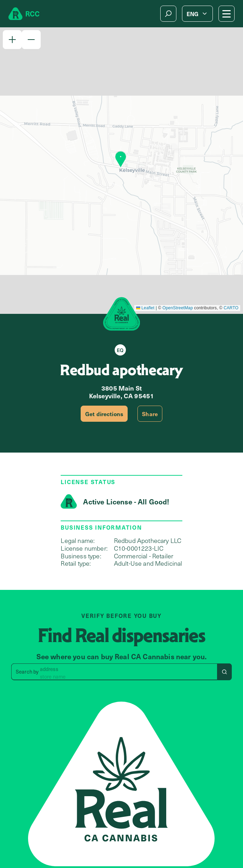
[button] (12, 40)
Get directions (104, 414)
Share (150, 414)
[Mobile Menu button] (227, 14)
